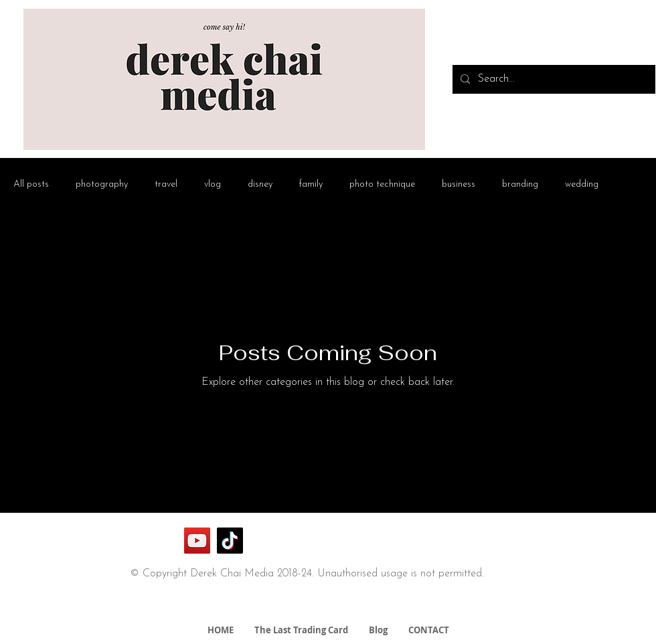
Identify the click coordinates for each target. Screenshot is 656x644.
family (311, 184)
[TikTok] (230, 541)
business (459, 184)
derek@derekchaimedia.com (312, 607)
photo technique (382, 184)
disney (260, 184)
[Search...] (553, 79)
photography (102, 184)
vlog (213, 184)
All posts (31, 184)
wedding (582, 184)
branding (520, 184)
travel (166, 184)
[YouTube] (197, 541)
